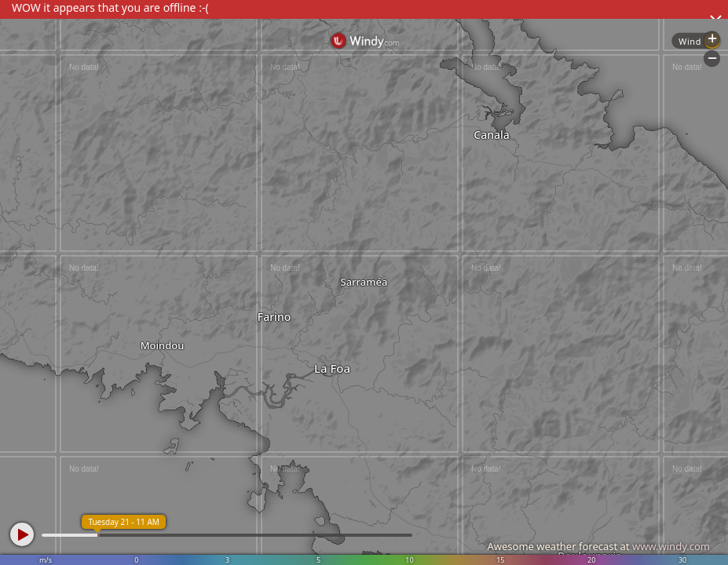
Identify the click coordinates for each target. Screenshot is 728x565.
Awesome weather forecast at (598, 546)
